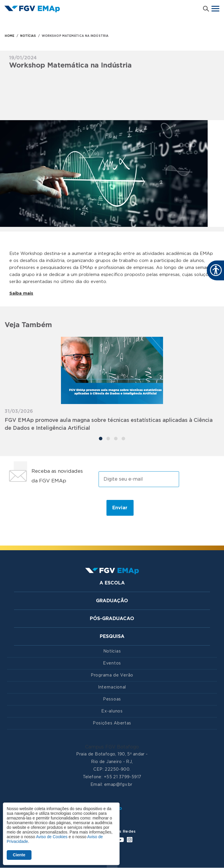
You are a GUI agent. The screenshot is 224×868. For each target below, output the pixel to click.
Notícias (112, 651)
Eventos (112, 663)
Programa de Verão (112, 675)
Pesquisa (112, 636)
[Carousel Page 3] (116, 439)
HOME (9, 36)
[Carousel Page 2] (108, 439)
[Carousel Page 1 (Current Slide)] (101, 439)
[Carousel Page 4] (123, 439)
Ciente (19, 855)
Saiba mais (21, 293)
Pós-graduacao (112, 619)
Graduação (112, 601)
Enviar (120, 508)
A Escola (112, 583)
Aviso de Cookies (52, 837)
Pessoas (112, 699)
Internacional (112, 687)
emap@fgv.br (118, 785)
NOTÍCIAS (28, 36)
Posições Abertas (112, 723)
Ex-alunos (112, 711)
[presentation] (53, 508)
